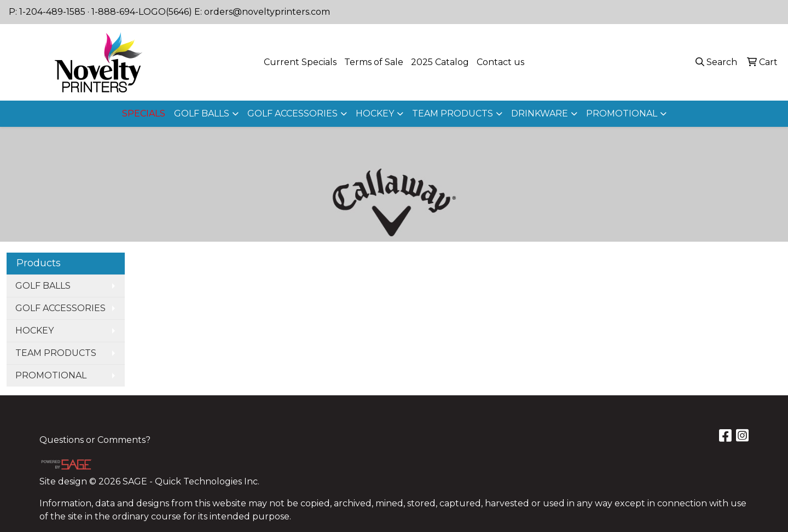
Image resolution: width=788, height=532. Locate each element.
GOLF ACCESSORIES (292, 113)
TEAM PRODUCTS (453, 113)
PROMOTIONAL (622, 113)
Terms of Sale (374, 62)
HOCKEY (375, 113)
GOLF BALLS (202, 113)
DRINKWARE (540, 113)
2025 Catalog (440, 62)
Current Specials (300, 62)
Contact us (500, 62)
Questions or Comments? (95, 440)
